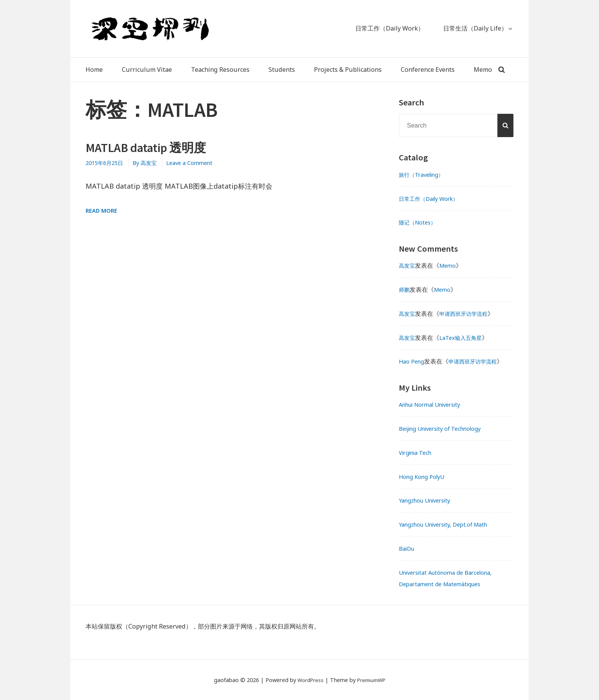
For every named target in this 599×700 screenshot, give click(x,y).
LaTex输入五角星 (466, 338)
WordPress (309, 680)
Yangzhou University (429, 500)
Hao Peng (413, 361)
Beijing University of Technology (447, 428)
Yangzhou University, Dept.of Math (449, 524)
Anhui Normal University (435, 404)
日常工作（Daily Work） (433, 199)
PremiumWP (372, 680)
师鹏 (405, 289)
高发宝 (408, 265)
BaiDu (408, 548)
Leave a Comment (200, 163)
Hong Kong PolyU (425, 477)
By (152, 163)
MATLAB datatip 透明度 (154, 147)
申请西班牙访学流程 (469, 314)
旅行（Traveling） (425, 175)
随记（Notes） (420, 222)
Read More (103, 210)
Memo (451, 265)
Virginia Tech (418, 453)
